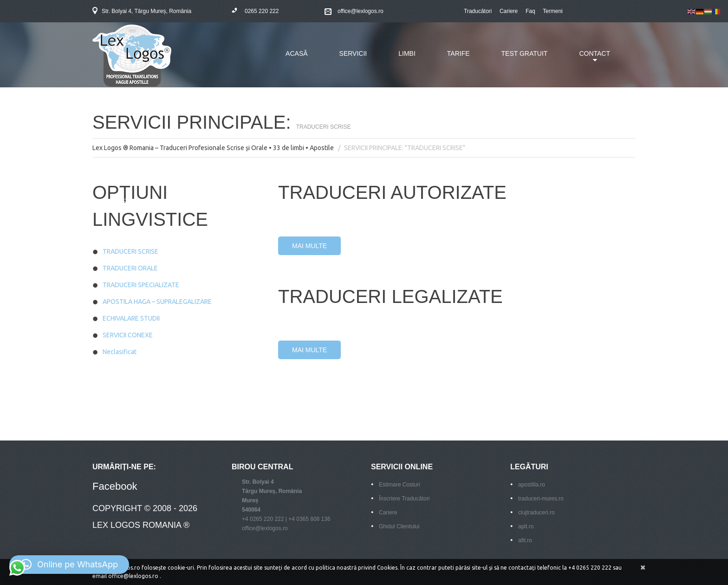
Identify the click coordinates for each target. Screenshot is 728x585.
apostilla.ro (532, 485)
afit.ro (525, 540)
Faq (530, 11)
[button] (69, 565)
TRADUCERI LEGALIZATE (390, 296)
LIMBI (407, 53)
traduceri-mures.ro (541, 499)
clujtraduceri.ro (536, 513)
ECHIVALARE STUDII (131, 318)
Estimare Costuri (400, 485)
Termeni (553, 11)
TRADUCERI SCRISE (130, 251)
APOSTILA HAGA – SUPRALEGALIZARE (157, 302)
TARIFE (458, 53)
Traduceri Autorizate (392, 192)
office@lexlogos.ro (361, 11)
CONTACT (588, 59)
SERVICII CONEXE (128, 335)
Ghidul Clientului (399, 526)
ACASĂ (296, 53)
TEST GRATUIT (525, 53)
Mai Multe (309, 246)
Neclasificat (120, 352)
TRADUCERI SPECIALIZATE (141, 285)
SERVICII (353, 53)
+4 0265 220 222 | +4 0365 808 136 (286, 519)
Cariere (509, 11)
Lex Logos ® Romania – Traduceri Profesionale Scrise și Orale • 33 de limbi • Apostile (213, 148)
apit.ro (526, 526)
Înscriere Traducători (404, 499)
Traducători (478, 11)
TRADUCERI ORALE (130, 268)
